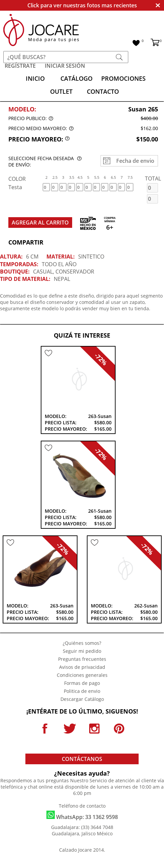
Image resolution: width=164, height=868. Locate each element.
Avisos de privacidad (82, 667)
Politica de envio (82, 691)
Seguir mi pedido (82, 651)
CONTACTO (103, 91)
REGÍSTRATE (20, 66)
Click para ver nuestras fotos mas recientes (82, 5)
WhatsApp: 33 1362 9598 (82, 816)
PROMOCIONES (123, 78)
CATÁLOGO (76, 78)
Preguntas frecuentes (82, 659)
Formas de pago (82, 683)
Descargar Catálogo (82, 699)
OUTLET (61, 91)
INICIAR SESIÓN (65, 66)
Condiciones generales (82, 675)
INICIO (35, 78)
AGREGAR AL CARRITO (40, 223)
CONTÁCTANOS (82, 759)
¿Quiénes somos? (82, 643)
